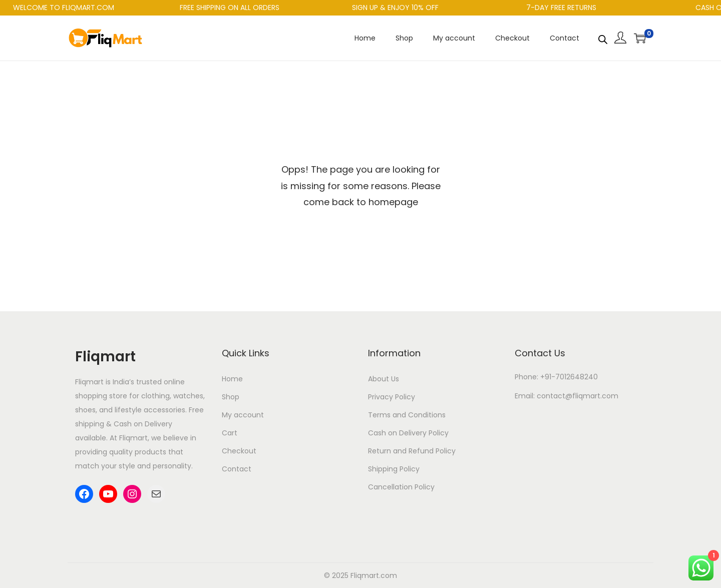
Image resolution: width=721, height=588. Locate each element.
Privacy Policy (392, 397)
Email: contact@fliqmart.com (567, 396)
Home (232, 379)
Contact (237, 469)
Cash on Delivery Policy (408, 433)
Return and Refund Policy (412, 451)
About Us (384, 379)
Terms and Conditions (407, 415)
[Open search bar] (603, 38)
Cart (230, 433)
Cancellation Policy (401, 487)
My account (243, 415)
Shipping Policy (394, 469)
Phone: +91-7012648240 (556, 377)
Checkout (239, 451)
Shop (231, 397)
